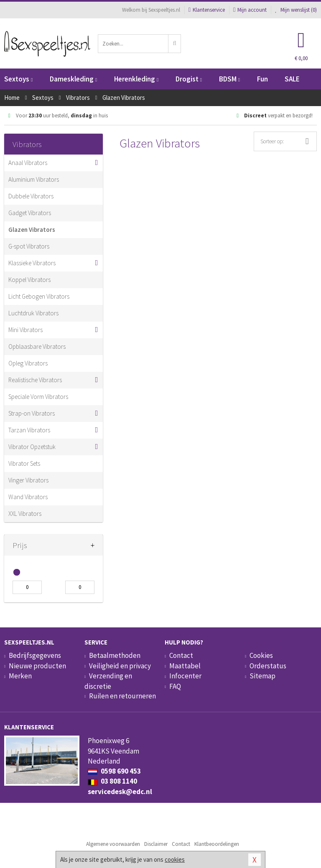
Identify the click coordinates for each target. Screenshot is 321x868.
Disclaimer (156, 844)
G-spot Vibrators (29, 246)
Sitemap (262, 676)
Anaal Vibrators (28, 163)
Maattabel (185, 666)
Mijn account (250, 10)
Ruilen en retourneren (122, 696)
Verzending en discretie (108, 681)
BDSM (229, 79)
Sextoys (18, 79)
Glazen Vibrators (32, 230)
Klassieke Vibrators (32, 263)
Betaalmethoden (115, 655)
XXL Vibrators (25, 514)
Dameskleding (73, 79)
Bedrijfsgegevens (35, 655)
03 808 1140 (112, 781)
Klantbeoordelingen (217, 844)
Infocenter (185, 676)
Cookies (261, 655)
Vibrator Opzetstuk (32, 447)
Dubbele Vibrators (31, 196)
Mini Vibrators (25, 330)
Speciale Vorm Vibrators (38, 397)
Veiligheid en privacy (120, 666)
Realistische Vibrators (35, 380)
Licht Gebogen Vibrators (39, 296)
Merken (20, 676)
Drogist (189, 79)
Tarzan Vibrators (29, 430)
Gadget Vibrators (30, 213)
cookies (175, 859)
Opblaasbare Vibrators (37, 346)
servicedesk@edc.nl (120, 792)
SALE (292, 79)
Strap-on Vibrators (32, 413)
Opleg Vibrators (28, 363)
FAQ (175, 686)
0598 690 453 (114, 771)
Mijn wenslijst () (296, 10)
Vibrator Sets (24, 463)
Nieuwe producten (37, 666)
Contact (181, 655)
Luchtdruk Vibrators (33, 313)
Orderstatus (268, 666)
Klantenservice (207, 10)
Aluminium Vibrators (34, 179)
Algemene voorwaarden (113, 844)
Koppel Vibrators (29, 280)
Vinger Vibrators (28, 480)
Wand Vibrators (28, 497)
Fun (262, 79)
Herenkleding (136, 79)
